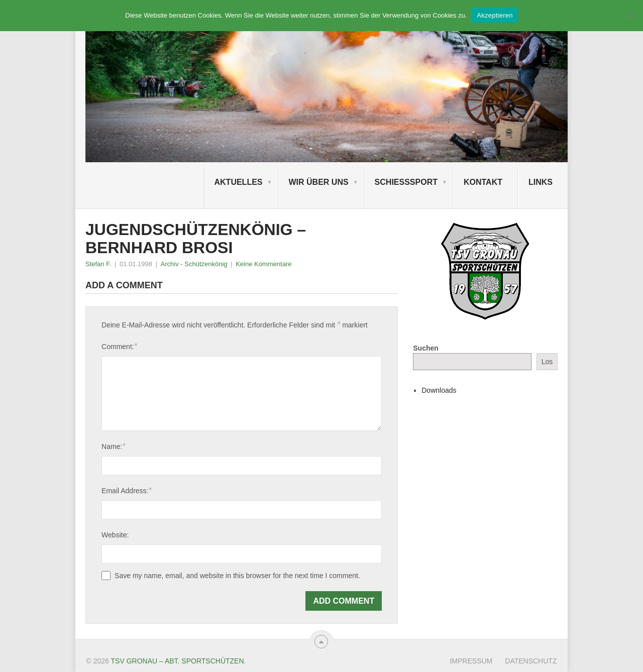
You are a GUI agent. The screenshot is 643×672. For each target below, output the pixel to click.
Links (541, 182)
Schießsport (406, 182)
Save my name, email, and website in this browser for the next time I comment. (237, 576)
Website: (115, 535)
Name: (113, 446)
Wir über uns (319, 182)
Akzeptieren (495, 15)
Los (547, 362)
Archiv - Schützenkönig (194, 264)
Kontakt (483, 182)
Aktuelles (239, 182)
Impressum (471, 661)
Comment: (119, 346)
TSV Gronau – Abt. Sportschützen (178, 661)
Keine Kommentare (263, 264)
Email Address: (127, 490)
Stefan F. (98, 264)
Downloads (439, 390)
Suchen (426, 348)
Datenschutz (531, 661)
